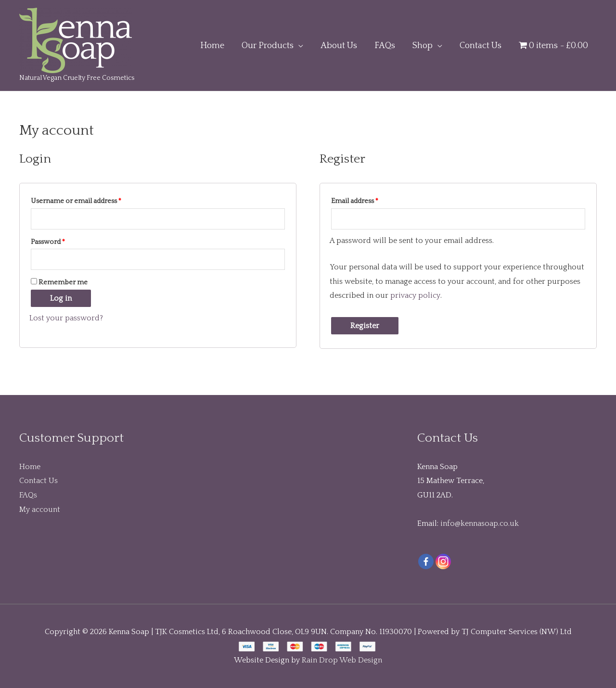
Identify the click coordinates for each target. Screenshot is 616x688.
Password (48, 242)
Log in (61, 298)
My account (40, 510)
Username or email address (76, 201)
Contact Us (38, 481)
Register (365, 326)
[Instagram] (443, 561)
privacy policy (415, 295)
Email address (355, 201)
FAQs (28, 495)
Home (30, 467)
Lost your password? (66, 318)
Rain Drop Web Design (342, 660)
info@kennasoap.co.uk (480, 523)
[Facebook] (426, 561)
